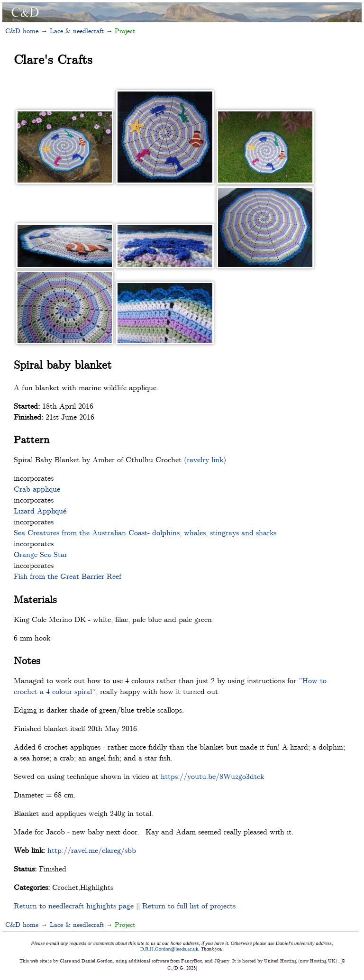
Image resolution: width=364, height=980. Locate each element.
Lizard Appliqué (40, 510)
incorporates (34, 478)
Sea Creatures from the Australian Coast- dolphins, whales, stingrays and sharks (145, 532)
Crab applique (37, 489)
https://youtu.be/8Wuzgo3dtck (212, 776)
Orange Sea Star (41, 554)
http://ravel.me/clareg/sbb (92, 850)
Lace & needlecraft (77, 31)
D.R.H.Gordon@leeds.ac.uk (169, 949)
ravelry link (205, 459)
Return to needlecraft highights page (74, 905)
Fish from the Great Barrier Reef (68, 576)
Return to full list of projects (189, 905)
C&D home (22, 31)
